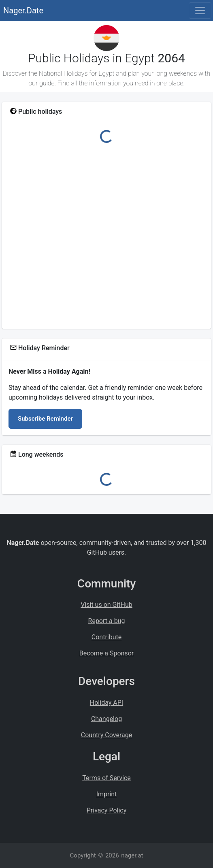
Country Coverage (106, 735)
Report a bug (107, 621)
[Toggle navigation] (200, 11)
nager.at (132, 855)
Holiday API (106, 703)
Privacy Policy (107, 810)
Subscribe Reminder (45, 419)
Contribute (106, 637)
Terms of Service (106, 778)
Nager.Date (23, 11)
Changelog (106, 719)
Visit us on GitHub (106, 605)
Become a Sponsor (106, 653)
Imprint (107, 794)
